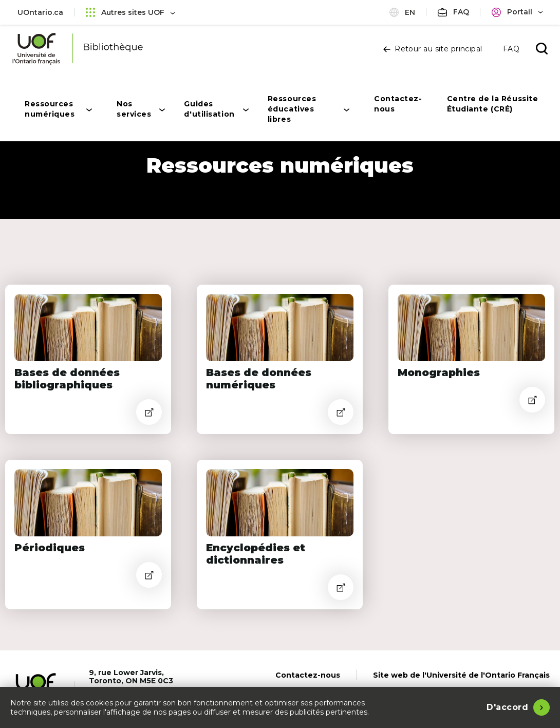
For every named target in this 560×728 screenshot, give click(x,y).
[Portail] (517, 12)
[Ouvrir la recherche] (542, 49)
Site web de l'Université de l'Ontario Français (461, 675)
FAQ (511, 49)
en (402, 12)
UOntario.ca (40, 12)
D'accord (507, 707)
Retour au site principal (433, 49)
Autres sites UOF (130, 12)
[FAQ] (453, 12)
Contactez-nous (308, 675)
